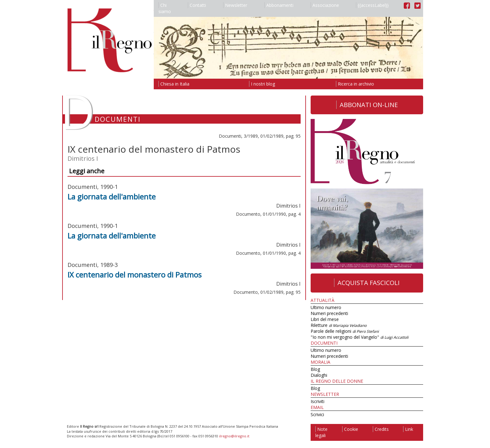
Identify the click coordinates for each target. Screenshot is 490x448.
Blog (315, 369)
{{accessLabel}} (372, 5)
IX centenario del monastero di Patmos (135, 275)
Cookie (350, 429)
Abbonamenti (279, 5)
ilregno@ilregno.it (234, 436)
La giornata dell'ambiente (112, 197)
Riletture (339, 325)
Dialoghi (319, 375)
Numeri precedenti (329, 313)
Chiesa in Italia (174, 84)
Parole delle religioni (345, 331)
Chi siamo (165, 8)
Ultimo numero (326, 307)
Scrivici (317, 414)
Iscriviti (317, 401)
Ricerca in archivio (355, 84)
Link (408, 429)
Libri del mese (325, 319)
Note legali (321, 432)
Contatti (197, 5)
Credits (381, 429)
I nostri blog (262, 84)
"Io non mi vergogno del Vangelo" (360, 337)
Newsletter (235, 5)
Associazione (325, 5)
